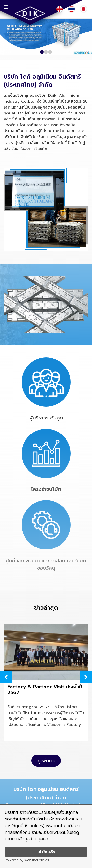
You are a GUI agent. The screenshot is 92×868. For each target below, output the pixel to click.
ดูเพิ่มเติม (47, 761)
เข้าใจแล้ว (46, 852)
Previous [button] (6, 677)
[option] (46, 683)
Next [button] (86, 677)
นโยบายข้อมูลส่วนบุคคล (26, 839)
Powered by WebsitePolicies (27, 860)
